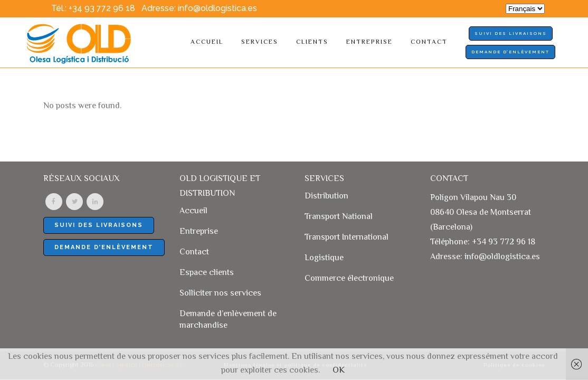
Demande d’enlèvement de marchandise (228, 320)
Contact (194, 253)
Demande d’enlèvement (510, 52)
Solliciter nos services (220, 294)
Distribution (326, 197)
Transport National (339, 217)
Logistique (324, 259)
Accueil (193, 212)
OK (339, 371)
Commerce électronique (349, 279)
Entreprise (199, 232)
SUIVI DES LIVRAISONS (511, 33)
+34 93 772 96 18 (102, 8)
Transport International (347, 238)
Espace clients (207, 273)
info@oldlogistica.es (217, 8)
